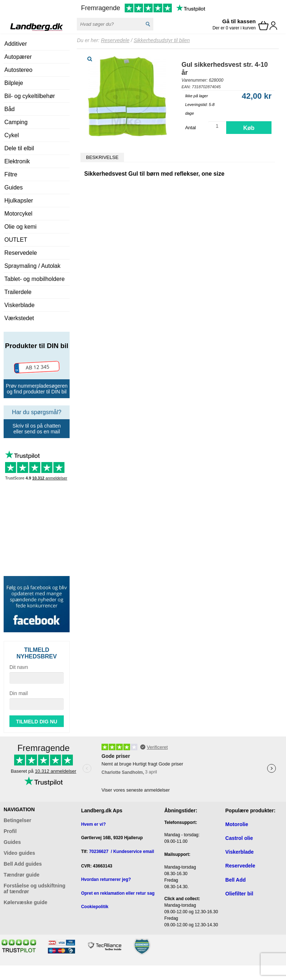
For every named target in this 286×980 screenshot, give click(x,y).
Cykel (12, 135)
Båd (9, 109)
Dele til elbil (19, 148)
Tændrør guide (22, 875)
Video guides (19, 853)
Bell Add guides (23, 864)
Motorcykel (18, 214)
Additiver (16, 44)
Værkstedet (19, 318)
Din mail (19, 693)
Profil (10, 831)
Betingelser (17, 820)
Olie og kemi (20, 227)
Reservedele (21, 253)
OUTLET (16, 240)
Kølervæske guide (26, 902)
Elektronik (17, 161)
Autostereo (18, 70)
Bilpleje (14, 83)
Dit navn (19, 667)
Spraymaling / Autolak (32, 266)
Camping (16, 122)
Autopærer (18, 57)
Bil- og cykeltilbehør (30, 96)
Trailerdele (18, 292)
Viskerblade (19, 305)
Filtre (11, 174)
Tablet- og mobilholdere (34, 279)
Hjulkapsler (19, 201)
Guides (14, 187)
